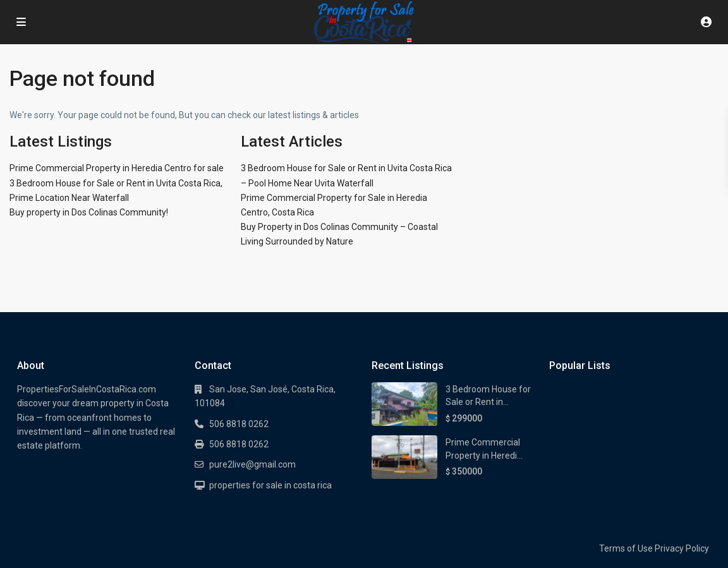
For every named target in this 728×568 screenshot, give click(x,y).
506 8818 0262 (239, 424)
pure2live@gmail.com (252, 464)
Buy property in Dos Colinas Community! (89, 212)
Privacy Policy (682, 548)
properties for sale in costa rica (270, 485)
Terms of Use (626, 548)
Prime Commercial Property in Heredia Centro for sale (117, 168)
